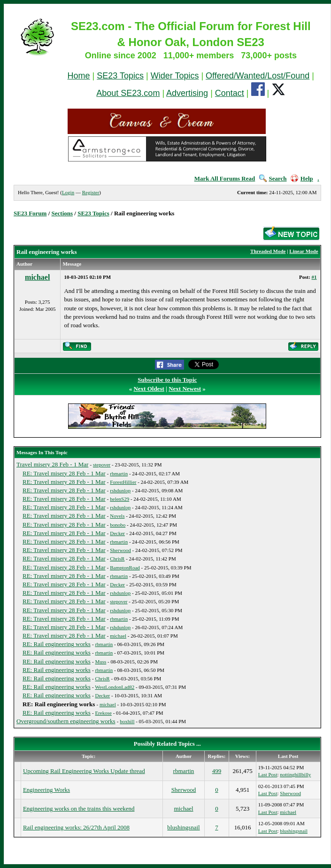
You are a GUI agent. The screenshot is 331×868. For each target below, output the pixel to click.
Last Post (268, 774)
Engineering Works (46, 790)
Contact (230, 93)
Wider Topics (175, 76)
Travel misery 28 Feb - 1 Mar (52, 464)
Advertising (187, 93)
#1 (314, 277)
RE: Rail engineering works (57, 644)
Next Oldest (149, 389)
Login (68, 192)
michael (37, 277)
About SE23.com (128, 93)
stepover (102, 465)
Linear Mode (304, 251)
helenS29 (119, 499)
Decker (117, 533)
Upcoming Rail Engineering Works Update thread (84, 771)
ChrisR (117, 559)
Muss (100, 662)
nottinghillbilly (295, 774)
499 (217, 771)
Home (79, 76)
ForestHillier (123, 482)
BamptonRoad (125, 568)
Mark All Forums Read (225, 178)
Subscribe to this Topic (167, 380)
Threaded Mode (268, 251)
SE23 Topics (120, 76)
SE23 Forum (30, 213)
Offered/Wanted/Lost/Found (258, 76)
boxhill (127, 721)
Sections (62, 213)
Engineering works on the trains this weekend (79, 809)
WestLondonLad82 (115, 687)
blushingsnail (183, 827)
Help (302, 178)
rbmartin (119, 473)
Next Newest (185, 389)
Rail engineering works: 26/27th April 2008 (76, 827)
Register (91, 192)
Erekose (103, 713)
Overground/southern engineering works (66, 721)
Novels (117, 516)
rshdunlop (120, 490)
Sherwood (120, 550)
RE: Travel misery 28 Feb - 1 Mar (64, 473)
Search (273, 178)
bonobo (118, 525)
